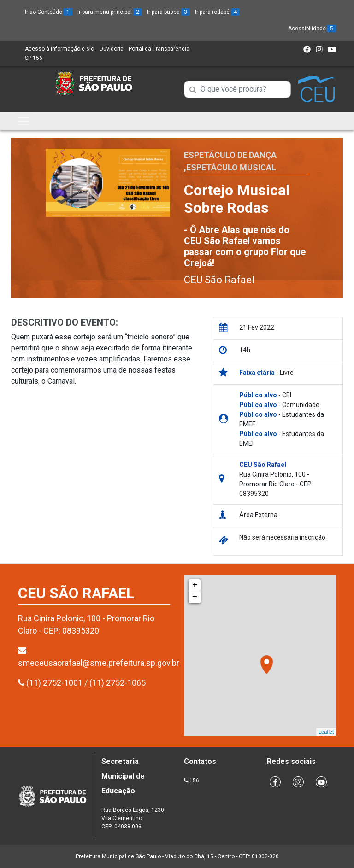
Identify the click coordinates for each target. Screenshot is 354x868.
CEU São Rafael (219, 280)
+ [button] (195, 585)
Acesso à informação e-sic (59, 49)
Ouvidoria (111, 49)
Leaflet (326, 732)
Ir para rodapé (217, 12)
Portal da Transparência (159, 49)
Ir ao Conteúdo (49, 12)
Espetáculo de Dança (230, 155)
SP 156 (34, 58)
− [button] (195, 597)
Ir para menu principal (110, 12)
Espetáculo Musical (231, 167)
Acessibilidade (312, 29)
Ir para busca (168, 12)
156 (194, 781)
